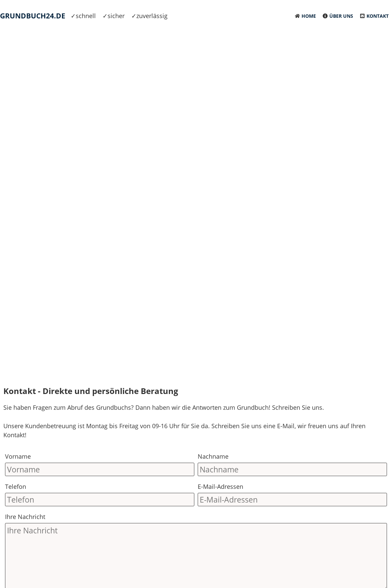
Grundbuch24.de (33, 16)
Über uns (341, 16)
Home (309, 16)
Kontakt (378, 16)
